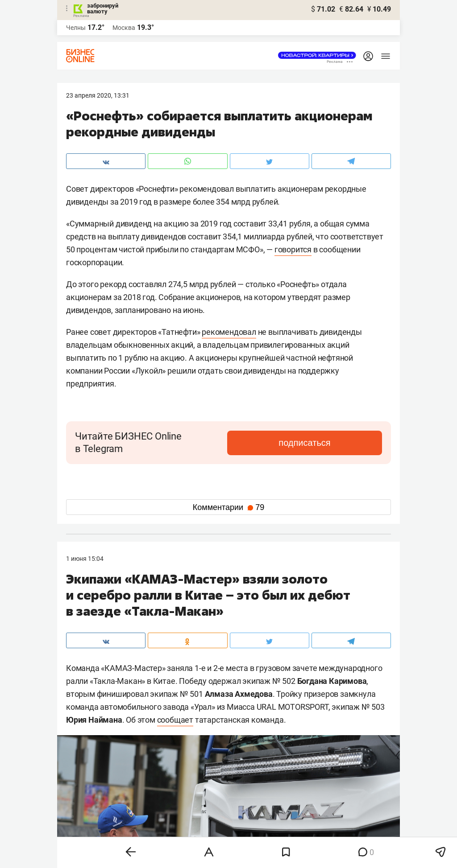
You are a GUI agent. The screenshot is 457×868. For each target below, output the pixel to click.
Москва (124, 28)
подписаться (345, 443)
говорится (293, 249)
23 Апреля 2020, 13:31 (98, 95)
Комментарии (228, 507)
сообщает (175, 720)
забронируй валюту (103, 8)
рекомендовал (229, 332)
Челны (76, 28)
